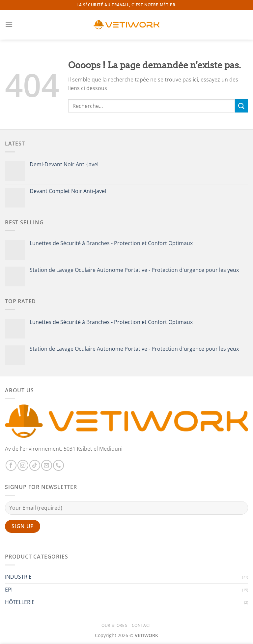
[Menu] (9, 25)
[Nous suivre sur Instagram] (23, 465)
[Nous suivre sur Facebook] (11, 465)
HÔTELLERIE (20, 602)
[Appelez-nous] (58, 465)
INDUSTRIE (18, 577)
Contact (142, 625)
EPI (9, 590)
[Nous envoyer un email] (47, 465)
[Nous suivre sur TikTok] (35, 465)
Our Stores (114, 625)
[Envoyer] (241, 106)
